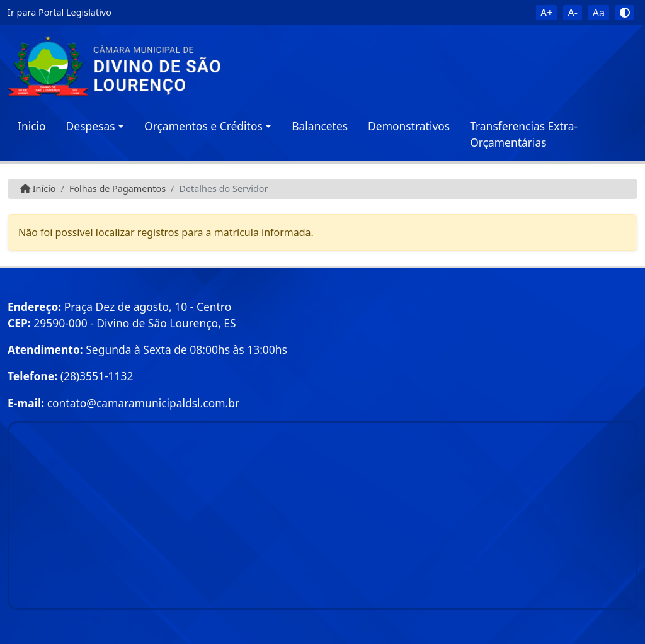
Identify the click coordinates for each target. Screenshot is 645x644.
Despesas (91, 126)
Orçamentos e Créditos (203, 126)
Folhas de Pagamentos (117, 189)
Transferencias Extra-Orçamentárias (524, 134)
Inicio (32, 126)
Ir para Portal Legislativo (60, 12)
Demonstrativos (409, 126)
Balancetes (320, 126)
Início (38, 189)
